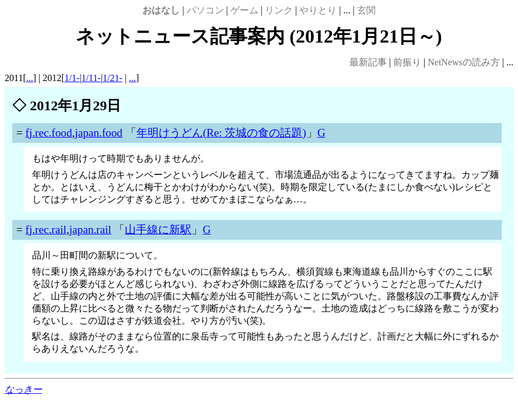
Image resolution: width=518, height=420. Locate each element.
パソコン (205, 10)
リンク (279, 10)
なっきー (23, 389)
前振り (407, 62)
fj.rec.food (49, 133)
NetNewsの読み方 (464, 62)
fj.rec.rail (46, 230)
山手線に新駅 (158, 230)
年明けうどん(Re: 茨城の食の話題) (221, 133)
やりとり (318, 10)
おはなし (161, 10)
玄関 (366, 10)
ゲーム (244, 10)
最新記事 (368, 62)
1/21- (113, 78)
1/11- (91, 78)
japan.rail (90, 230)
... (30, 78)
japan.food (99, 133)
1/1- (72, 78)
